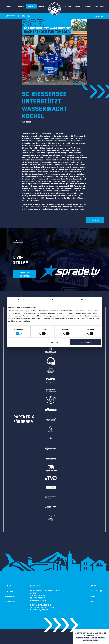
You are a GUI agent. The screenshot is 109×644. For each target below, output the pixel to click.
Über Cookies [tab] (86, 300)
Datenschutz (11, 602)
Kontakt (9, 592)
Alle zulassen (86, 342)
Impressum (10, 597)
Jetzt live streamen (25, 274)
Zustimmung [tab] (23, 300)
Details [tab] (54, 300)
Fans (89, 6)
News (30, 6)
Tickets (8, 6)
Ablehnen (54, 342)
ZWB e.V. (79, 6)
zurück (95, 220)
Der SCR (68, 6)
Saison (41, 6)
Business (100, 6)
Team (20, 6)
